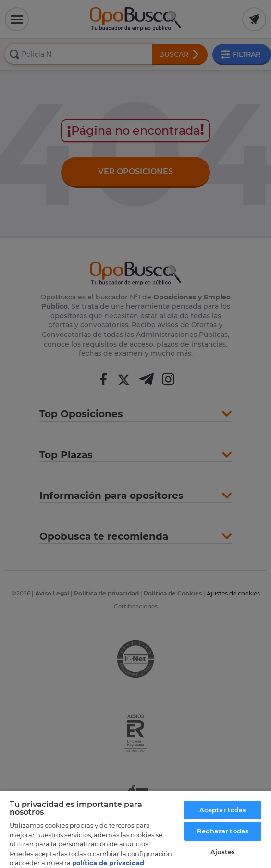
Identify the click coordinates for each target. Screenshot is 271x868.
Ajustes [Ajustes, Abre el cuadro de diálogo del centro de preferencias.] (223, 852)
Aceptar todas (223, 810)
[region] (135, 829)
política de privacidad (108, 863)
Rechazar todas (223, 831)
